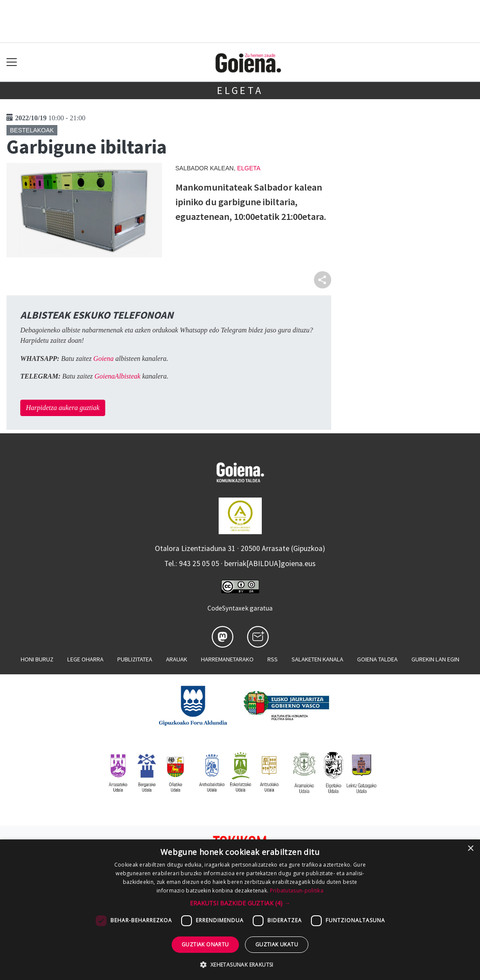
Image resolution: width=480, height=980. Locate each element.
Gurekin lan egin (435, 659)
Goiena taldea (377, 659)
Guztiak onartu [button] (205, 944)
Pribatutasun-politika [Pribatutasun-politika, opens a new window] (297, 891)
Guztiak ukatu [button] (277, 944)
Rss (273, 659)
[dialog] (240, 910)
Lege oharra (85, 659)
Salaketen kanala (317, 659)
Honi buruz (37, 659)
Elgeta (240, 90)
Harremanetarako (227, 659)
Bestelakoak (32, 130)
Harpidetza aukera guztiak (63, 408)
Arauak (177, 659)
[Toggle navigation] (12, 62)
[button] (240, 903)
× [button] (470, 849)
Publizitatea (135, 659)
